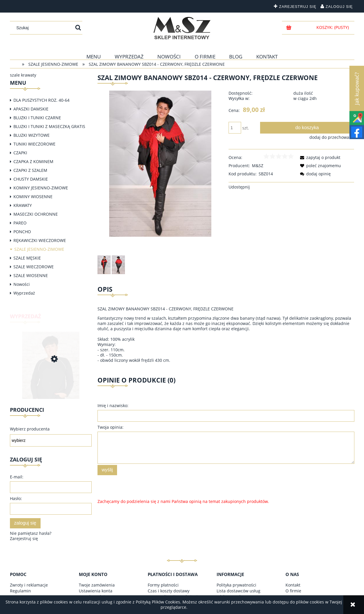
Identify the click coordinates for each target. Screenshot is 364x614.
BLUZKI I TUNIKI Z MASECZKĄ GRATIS (49, 126)
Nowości (22, 284)
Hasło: (16, 498)
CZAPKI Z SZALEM (30, 170)
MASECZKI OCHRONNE (36, 214)
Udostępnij (239, 187)
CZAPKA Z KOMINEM (33, 161)
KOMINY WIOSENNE (33, 197)
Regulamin (20, 591)
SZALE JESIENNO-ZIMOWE (39, 249)
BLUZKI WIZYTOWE (32, 135)
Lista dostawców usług (238, 591)
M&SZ (258, 166)
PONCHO (22, 232)
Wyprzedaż (24, 293)
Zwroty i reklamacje (29, 585)
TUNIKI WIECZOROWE (34, 144)
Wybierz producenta (30, 429)
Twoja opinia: (110, 427)
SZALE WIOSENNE (31, 275)
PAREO (20, 223)
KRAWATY (23, 205)
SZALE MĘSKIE (27, 258)
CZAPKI (20, 153)
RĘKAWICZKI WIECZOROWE (40, 240)
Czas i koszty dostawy (169, 591)
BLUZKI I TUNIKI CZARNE (37, 118)
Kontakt (293, 585)
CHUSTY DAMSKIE (31, 179)
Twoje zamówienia (97, 585)
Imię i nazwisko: (113, 405)
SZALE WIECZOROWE (34, 267)
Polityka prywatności (236, 585)
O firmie (293, 591)
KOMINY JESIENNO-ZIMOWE (41, 188)
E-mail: (17, 477)
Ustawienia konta (96, 591)
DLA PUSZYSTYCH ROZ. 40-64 (41, 100)
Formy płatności (163, 585)
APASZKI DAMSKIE (31, 109)
